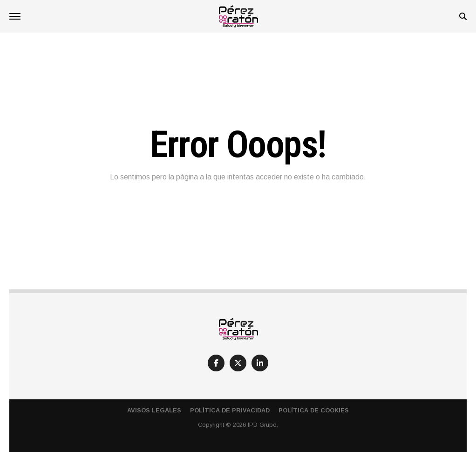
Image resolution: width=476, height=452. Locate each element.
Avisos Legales (154, 410)
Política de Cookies (314, 410)
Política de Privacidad (230, 410)
